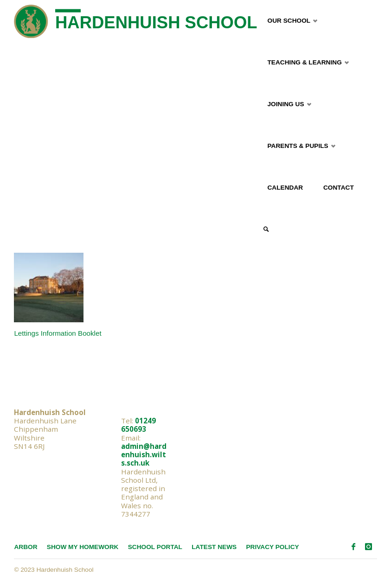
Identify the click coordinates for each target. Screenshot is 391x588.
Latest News (214, 547)
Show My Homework (83, 547)
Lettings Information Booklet (58, 333)
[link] (266, 230)
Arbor (26, 547)
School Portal (155, 547)
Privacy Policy (272, 547)
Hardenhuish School (156, 22)
